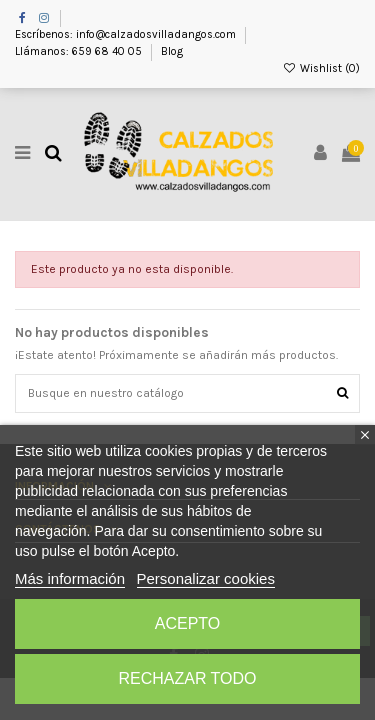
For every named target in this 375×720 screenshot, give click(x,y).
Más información (70, 578)
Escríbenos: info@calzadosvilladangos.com (127, 34)
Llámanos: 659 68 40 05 (80, 51)
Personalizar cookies (206, 578)
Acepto (188, 623)
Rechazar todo (187, 678)
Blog (172, 51)
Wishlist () (321, 68)
